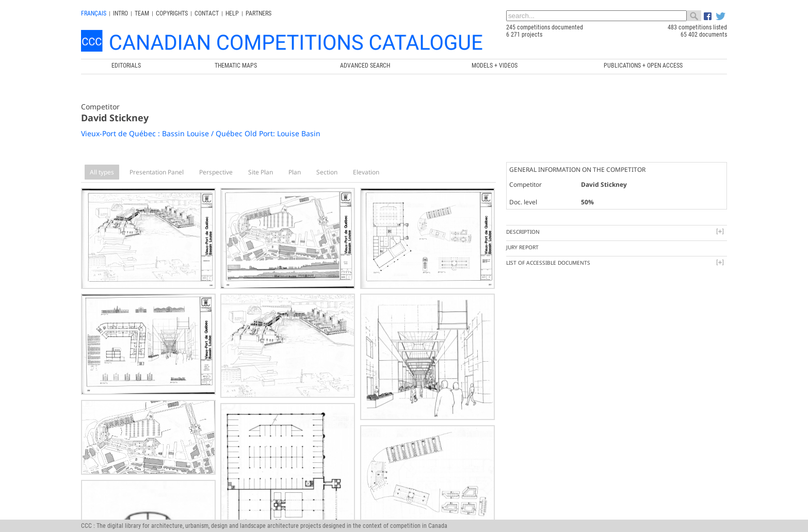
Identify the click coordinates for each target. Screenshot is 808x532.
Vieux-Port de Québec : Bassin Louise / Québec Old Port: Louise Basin (201, 133)
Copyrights (172, 13)
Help (232, 13)
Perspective (216, 172)
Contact (207, 13)
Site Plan (261, 172)
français (94, 13)
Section (327, 172)
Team (142, 13)
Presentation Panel (157, 172)
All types (102, 172)
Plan (295, 172)
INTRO (120, 13)
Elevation (366, 172)
